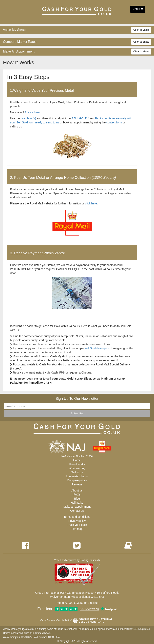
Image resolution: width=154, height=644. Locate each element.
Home (77, 460)
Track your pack (77, 525)
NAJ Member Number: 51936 (77, 456)
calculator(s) (28, 118)
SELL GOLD (79, 118)
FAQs (77, 495)
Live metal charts (77, 476)
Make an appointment (77, 507)
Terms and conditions (77, 517)
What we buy (77, 468)
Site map (77, 529)
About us (77, 490)
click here (91, 203)
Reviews (77, 484)
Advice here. (32, 112)
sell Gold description (97, 348)
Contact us (77, 511)
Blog (77, 499)
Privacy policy (77, 521)
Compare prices (77, 480)
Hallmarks (77, 503)
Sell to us (77, 472)
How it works (77, 464)
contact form (114, 122)
